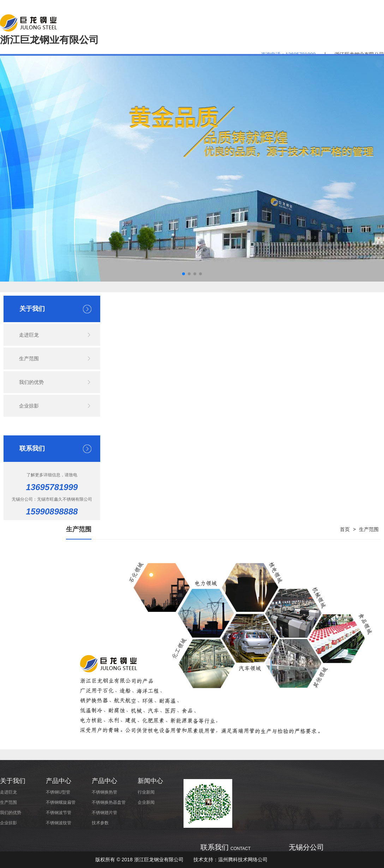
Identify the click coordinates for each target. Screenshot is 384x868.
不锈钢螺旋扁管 (61, 802)
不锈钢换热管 (104, 792)
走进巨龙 (29, 335)
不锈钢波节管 (59, 813)
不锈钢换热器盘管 (109, 802)
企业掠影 (29, 406)
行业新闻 (146, 792)
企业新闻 (146, 802)
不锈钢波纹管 (59, 823)
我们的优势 (31, 382)
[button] (184, 274)
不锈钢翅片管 (104, 813)
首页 (345, 529)
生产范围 (29, 358)
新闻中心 (150, 781)
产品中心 (59, 781)
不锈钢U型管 (58, 792)
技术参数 (100, 823)
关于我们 (13, 781)
